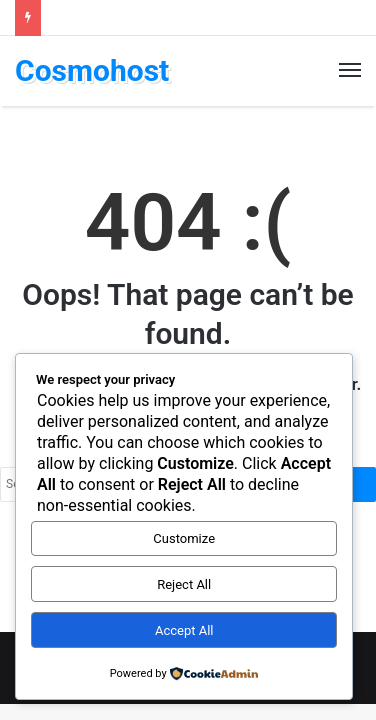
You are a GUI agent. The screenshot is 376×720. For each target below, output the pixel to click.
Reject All (184, 584)
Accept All (184, 630)
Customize (184, 538)
